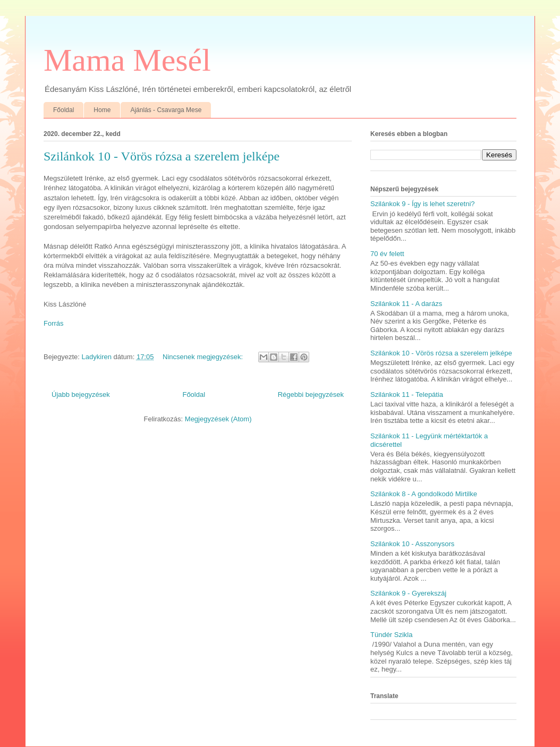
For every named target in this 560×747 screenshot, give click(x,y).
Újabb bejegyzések (81, 394)
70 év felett (387, 254)
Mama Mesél (127, 60)
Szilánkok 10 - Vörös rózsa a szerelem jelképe (162, 156)
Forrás (54, 323)
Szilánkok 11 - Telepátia (407, 394)
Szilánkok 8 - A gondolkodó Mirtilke (424, 494)
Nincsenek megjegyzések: (204, 357)
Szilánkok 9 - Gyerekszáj (408, 593)
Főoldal (63, 110)
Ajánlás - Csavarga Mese (166, 110)
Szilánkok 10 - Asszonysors (412, 544)
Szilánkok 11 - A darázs (406, 304)
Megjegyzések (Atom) (218, 419)
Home (102, 110)
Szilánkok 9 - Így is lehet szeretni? (423, 204)
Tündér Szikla (391, 635)
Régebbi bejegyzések (311, 394)
